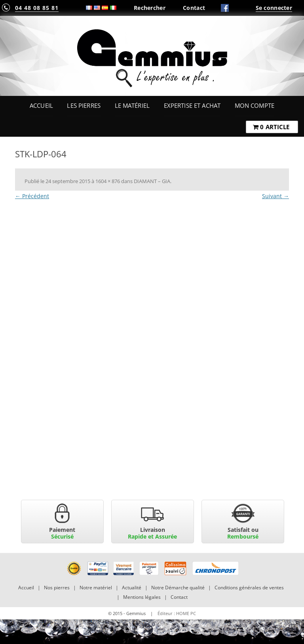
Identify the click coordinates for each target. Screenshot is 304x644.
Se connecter (274, 8)
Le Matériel (132, 105)
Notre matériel (96, 588)
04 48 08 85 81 (37, 8)
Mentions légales (142, 597)
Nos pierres (57, 588)
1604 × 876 (108, 181)
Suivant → (275, 196)
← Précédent (32, 196)
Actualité (132, 588)
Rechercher (150, 8)
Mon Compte (255, 105)
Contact (194, 8)
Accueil (41, 105)
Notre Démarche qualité (178, 588)
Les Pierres (84, 105)
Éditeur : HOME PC (177, 613)
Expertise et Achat (192, 105)
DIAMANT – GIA (152, 181)
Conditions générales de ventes (249, 588)
